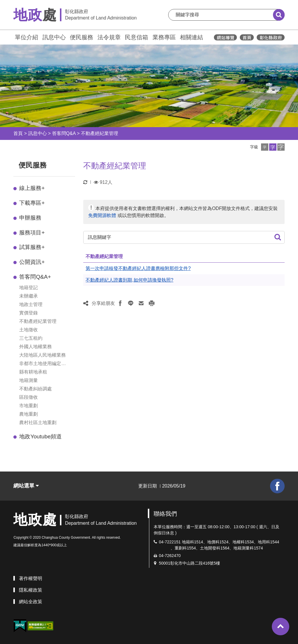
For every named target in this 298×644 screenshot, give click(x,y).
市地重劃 (29, 406)
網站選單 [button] (26, 486)
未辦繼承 (29, 296)
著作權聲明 (31, 578)
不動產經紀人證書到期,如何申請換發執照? (129, 280)
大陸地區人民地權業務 (42, 355)
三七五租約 (31, 338)
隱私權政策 (31, 590)
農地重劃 (29, 414)
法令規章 (109, 37)
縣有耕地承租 (33, 372)
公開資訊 (32, 262)
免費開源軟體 (102, 215)
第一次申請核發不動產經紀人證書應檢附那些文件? (138, 268)
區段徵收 (29, 397)
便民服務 (81, 37)
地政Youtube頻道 (40, 436)
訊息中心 (54, 37)
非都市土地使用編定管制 (42, 364)
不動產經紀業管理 (100, 133)
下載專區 (32, 203)
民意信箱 (136, 37)
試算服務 (32, 247)
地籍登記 (29, 288)
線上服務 (32, 188)
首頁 (18, 133)
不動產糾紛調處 (36, 389)
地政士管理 (31, 304)
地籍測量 (29, 380)
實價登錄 (29, 313)
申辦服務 (30, 218)
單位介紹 (26, 37)
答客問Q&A (64, 133)
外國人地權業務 (36, 347)
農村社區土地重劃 (38, 422)
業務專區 (164, 37)
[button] (265, 147)
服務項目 (32, 233)
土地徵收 (29, 330)
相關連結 (191, 37)
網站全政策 (31, 602)
